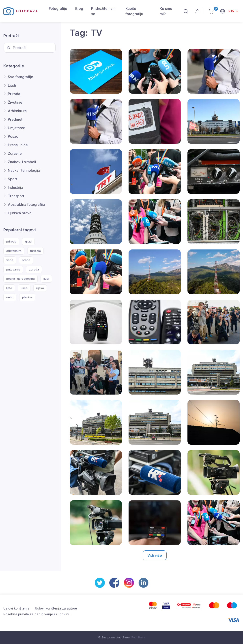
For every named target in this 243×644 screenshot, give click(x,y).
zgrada (34, 269)
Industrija (15, 187)
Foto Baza (138, 637)
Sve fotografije (20, 77)
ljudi (46, 279)
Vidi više (155, 555)
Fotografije (58, 9)
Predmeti (16, 119)
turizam (35, 251)
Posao (13, 136)
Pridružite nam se (103, 11)
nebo (10, 297)
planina (27, 297)
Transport (16, 196)
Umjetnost (16, 128)
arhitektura (14, 251)
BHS (231, 11)
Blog (79, 9)
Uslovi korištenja (16, 608)
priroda (11, 241)
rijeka (40, 288)
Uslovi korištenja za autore (56, 608)
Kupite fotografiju (134, 11)
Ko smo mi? (166, 11)
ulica (24, 288)
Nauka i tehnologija (24, 170)
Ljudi (12, 85)
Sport (12, 179)
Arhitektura (17, 111)
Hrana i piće (18, 145)
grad (28, 241)
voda (10, 260)
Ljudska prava (20, 213)
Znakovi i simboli (22, 162)
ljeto (9, 288)
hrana (26, 260)
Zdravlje (15, 153)
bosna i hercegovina (20, 279)
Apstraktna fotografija (26, 204)
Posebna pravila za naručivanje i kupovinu (37, 614)
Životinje (15, 102)
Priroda (14, 94)
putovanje (13, 269)
